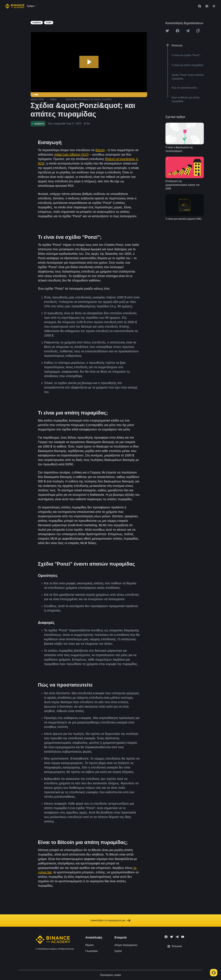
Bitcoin (100, 150)
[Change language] (207, 6)
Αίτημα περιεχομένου (126, 945)
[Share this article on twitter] (167, 31)
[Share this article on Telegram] (188, 31)
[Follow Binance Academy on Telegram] (177, 937)
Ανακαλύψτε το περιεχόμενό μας (111, 921)
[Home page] (15, 6)
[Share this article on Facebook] (178, 31)
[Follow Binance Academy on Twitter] (172, 937)
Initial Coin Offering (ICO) (72, 154)
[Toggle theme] (214, 6)
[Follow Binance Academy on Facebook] (166, 937)
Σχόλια (118, 951)
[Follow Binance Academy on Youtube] (183, 937)
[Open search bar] (199, 6)
